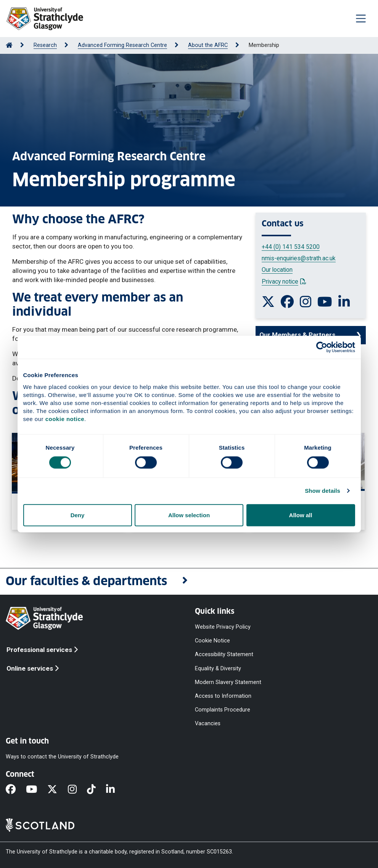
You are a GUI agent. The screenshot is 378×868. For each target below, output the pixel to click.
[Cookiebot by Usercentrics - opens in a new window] (322, 347)
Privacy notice (284, 282)
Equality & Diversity (218, 668)
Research (45, 45)
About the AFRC (208, 45)
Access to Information (223, 696)
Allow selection (189, 515)
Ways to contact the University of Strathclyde (62, 757)
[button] (189, 582)
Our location (277, 270)
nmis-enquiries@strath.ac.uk (299, 258)
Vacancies (208, 724)
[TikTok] (97, 790)
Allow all (301, 515)
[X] (57, 790)
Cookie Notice (212, 641)
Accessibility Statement (224, 654)
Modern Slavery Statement (228, 682)
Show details (323, 491)
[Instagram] (77, 790)
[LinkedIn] (116, 790)
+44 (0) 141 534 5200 (291, 247)
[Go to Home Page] (9, 45)
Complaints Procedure (223, 710)
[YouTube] (37, 790)
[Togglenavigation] (361, 18)
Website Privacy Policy (223, 627)
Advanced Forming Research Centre (122, 45)
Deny (78, 515)
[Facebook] (16, 790)
